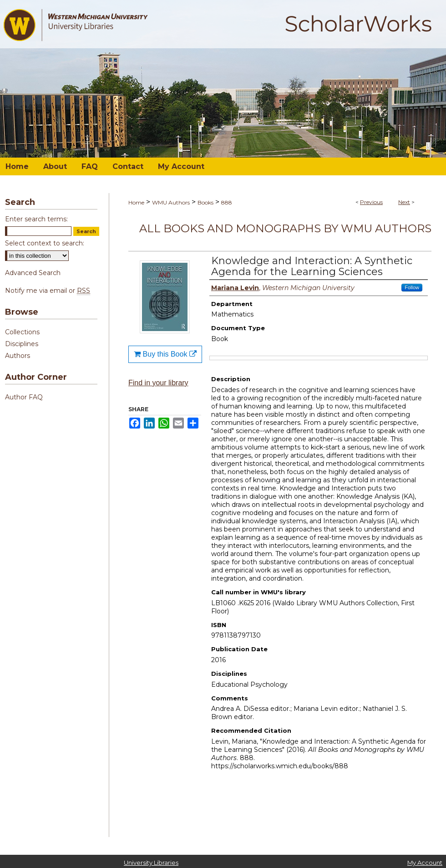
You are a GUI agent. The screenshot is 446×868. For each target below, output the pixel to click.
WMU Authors (171, 202)
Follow (412, 287)
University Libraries (151, 863)
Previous (371, 202)
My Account (425, 863)
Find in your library (158, 383)
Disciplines (22, 344)
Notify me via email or (48, 291)
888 (227, 202)
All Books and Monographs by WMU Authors (285, 228)
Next (404, 202)
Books (205, 202)
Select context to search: (45, 243)
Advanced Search (33, 273)
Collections (22, 332)
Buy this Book (165, 354)
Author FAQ (24, 397)
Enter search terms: (36, 219)
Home (136, 202)
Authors (18, 356)
